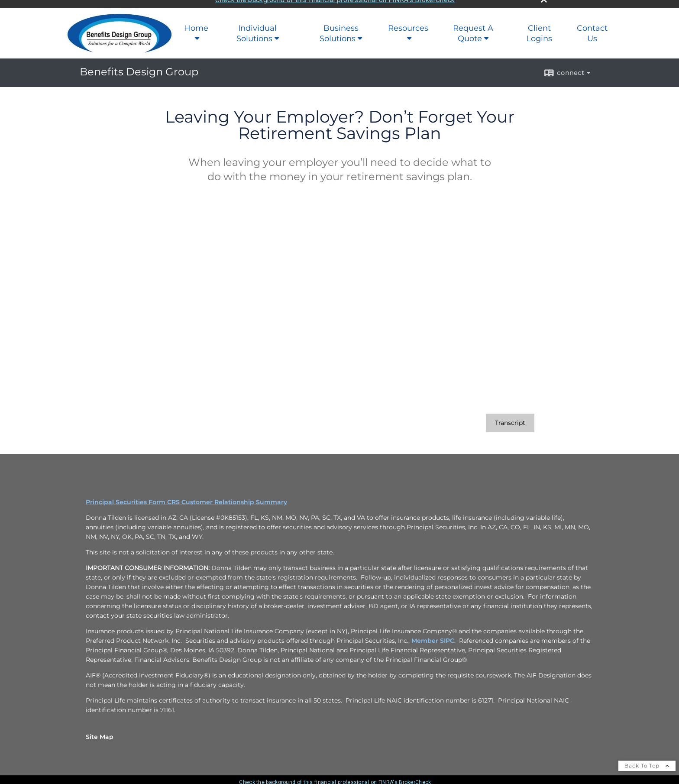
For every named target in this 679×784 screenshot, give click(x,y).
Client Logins (539, 27)
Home (196, 22)
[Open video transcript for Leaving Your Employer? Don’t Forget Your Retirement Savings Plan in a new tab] (510, 417)
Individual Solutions (257, 27)
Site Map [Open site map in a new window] (100, 731)
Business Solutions (339, 27)
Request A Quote (473, 27)
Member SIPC (433, 635)
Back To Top (647, 760)
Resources (408, 22)
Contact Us (592, 27)
